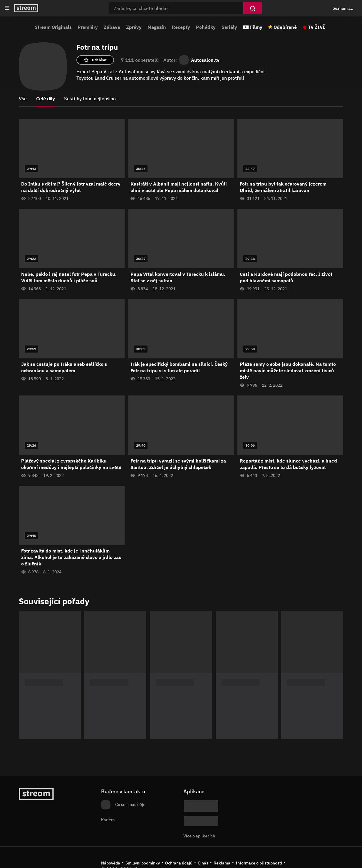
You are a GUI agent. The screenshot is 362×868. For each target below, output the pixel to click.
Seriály (229, 27)
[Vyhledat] (253, 8)
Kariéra (108, 820)
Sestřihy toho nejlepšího (90, 99)
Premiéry (88, 27)
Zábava (112, 27)
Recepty (181, 27)
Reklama (222, 863)
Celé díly (45, 99)
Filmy (256, 27)
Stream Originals (53, 27)
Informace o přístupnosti (259, 863)
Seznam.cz (343, 8)
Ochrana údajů (179, 863)
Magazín (157, 27)
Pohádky (206, 27)
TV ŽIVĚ (317, 27)
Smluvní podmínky (143, 863)
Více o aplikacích (199, 836)
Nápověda (111, 863)
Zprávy (134, 27)
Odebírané (285, 27)
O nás (203, 863)
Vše (23, 99)
